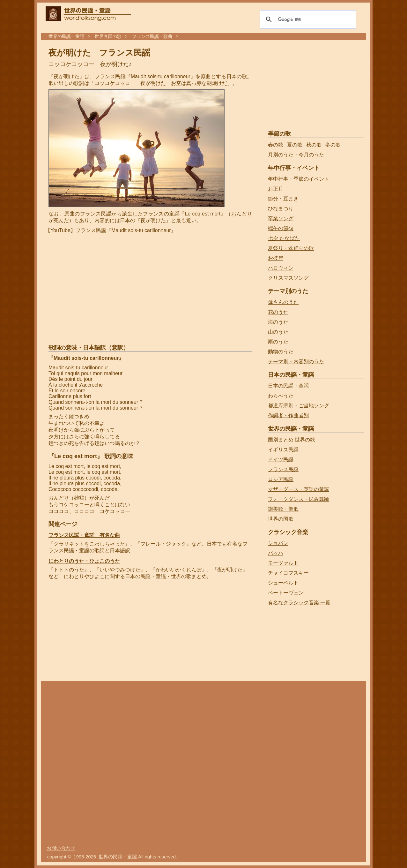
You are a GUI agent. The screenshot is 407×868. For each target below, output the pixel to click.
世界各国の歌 (108, 37)
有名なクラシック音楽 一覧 (299, 603)
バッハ (276, 553)
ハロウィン (281, 268)
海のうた (278, 322)
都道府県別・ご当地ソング (299, 406)
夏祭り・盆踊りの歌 (291, 248)
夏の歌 (295, 145)
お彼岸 (276, 258)
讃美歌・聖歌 (283, 509)
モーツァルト (283, 563)
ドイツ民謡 (281, 460)
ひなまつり (281, 209)
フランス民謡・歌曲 (152, 37)
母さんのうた (283, 302)
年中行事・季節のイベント (299, 179)
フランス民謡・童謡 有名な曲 (84, 535)
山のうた (278, 332)
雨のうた (278, 342)
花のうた (278, 312)
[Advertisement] (100, 631)
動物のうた (281, 352)
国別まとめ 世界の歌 (292, 440)
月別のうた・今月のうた (296, 155)
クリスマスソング (288, 278)
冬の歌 (333, 145)
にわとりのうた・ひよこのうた (84, 561)
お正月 (276, 189)
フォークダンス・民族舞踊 (299, 499)
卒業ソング (281, 219)
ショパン (278, 543)
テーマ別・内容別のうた (296, 362)
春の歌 (276, 145)
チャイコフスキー (288, 573)
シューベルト (283, 583)
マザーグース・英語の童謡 (299, 489)
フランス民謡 (283, 469)
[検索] (307, 19)
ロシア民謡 (281, 479)
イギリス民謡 (283, 450)
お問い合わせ (61, 848)
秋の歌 (314, 145)
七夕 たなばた (284, 238)
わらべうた (281, 396)
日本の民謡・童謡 (288, 386)
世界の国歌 (281, 519)
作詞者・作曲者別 (288, 415)
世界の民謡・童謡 (66, 37)
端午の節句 (281, 228)
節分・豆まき (283, 199)
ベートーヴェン (286, 593)
